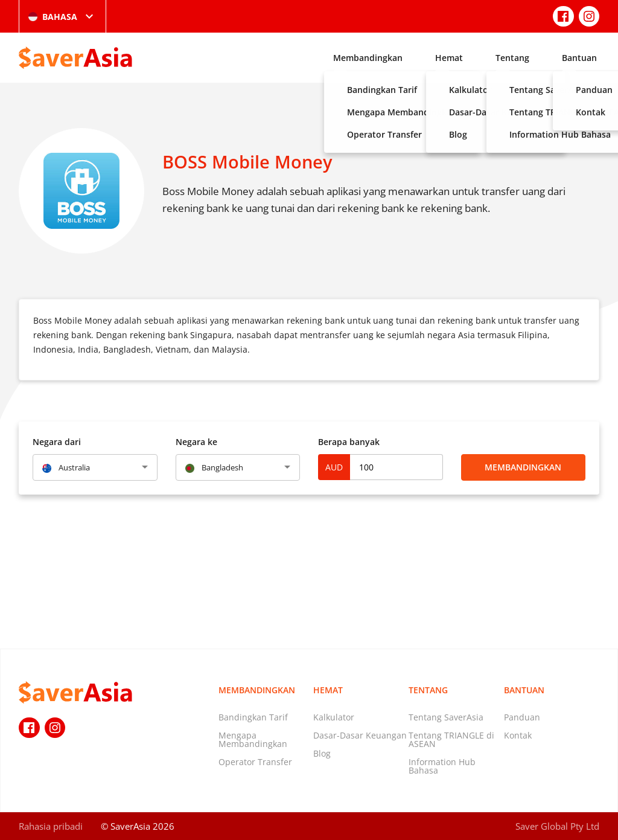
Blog (322, 753)
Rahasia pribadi (51, 826)
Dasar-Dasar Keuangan (360, 735)
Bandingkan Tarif (253, 717)
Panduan (522, 717)
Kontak (518, 735)
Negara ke (196, 442)
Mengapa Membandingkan (253, 739)
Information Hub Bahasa (442, 766)
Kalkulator (334, 717)
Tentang (512, 58)
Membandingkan (368, 58)
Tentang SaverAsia (446, 717)
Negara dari (57, 442)
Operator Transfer (255, 762)
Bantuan (579, 58)
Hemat (449, 58)
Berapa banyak (349, 442)
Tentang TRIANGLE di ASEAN (451, 739)
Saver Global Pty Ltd (557, 826)
